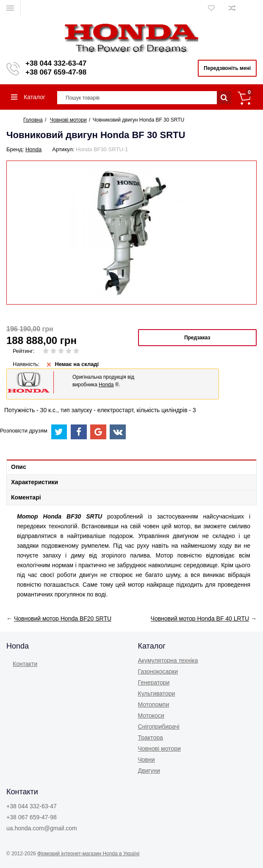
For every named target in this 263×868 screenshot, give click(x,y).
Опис (19, 467)
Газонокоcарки (158, 671)
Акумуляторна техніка (168, 660)
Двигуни (149, 771)
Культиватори (157, 693)
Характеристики (35, 482)
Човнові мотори (159, 749)
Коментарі (26, 497)
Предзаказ (197, 338)
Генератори (154, 682)
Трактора (151, 738)
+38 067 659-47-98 (56, 72)
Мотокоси (151, 715)
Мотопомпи (154, 704)
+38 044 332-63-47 (56, 63)
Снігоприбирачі (159, 727)
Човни (147, 760)
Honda (33, 149)
